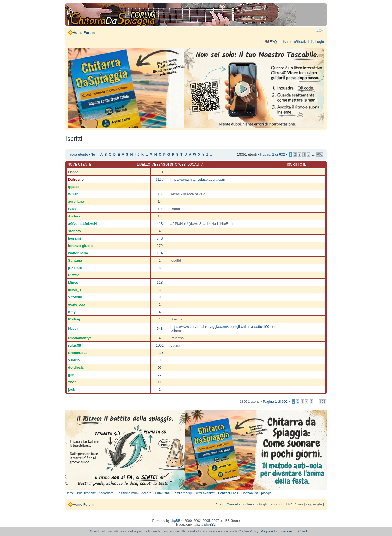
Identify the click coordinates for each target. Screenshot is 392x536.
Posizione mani (127, 493)
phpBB (175, 521)
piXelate (75, 268)
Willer (73, 194)
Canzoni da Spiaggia (257, 493)
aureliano (76, 202)
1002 (160, 345)
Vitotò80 (75, 297)
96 (160, 367)
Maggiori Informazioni (276, 531)
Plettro (74, 275)
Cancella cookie (239, 504)
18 (160, 216)
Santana (75, 260)
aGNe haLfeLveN (82, 224)
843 (160, 238)
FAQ (273, 42)
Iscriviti (304, 42)
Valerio (74, 360)
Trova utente (78, 154)
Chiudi (303, 531)
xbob (72, 382)
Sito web (178, 165)
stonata (74, 231)
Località (195, 165)
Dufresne (76, 179)
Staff (220, 504)
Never (73, 328)
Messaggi (160, 165)
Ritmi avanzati (205, 493)
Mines (73, 282)
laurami (74, 238)
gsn (71, 375)
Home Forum (84, 33)
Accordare (106, 493)
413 (160, 224)
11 (160, 382)
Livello (144, 165)
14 (160, 202)
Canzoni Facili (228, 493)
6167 (160, 179)
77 (160, 375)
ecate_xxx (77, 305)
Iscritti (287, 42)
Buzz (72, 209)
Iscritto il (296, 165)
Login (320, 42)
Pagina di (272, 154)
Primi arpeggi (182, 493)
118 (160, 282)
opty (72, 312)
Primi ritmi (162, 493)
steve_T (75, 290)
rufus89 (75, 345)
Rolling (74, 319)
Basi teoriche (86, 493)
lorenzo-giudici (81, 246)
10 (160, 194)
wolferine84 (78, 253)
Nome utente (79, 165)
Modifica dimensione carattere (320, 31)
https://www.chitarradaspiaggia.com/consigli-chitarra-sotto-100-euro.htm (227, 327)
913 (160, 172)
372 (160, 246)
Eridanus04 (78, 353)
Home (70, 493)
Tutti (95, 155)
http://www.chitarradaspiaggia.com (198, 179)
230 (160, 353)
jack (72, 390)
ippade (74, 187)
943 (160, 328)
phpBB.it (210, 525)
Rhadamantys (80, 338)
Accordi (147, 493)
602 (320, 155)
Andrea (74, 216)
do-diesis (76, 367)
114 (160, 253)
